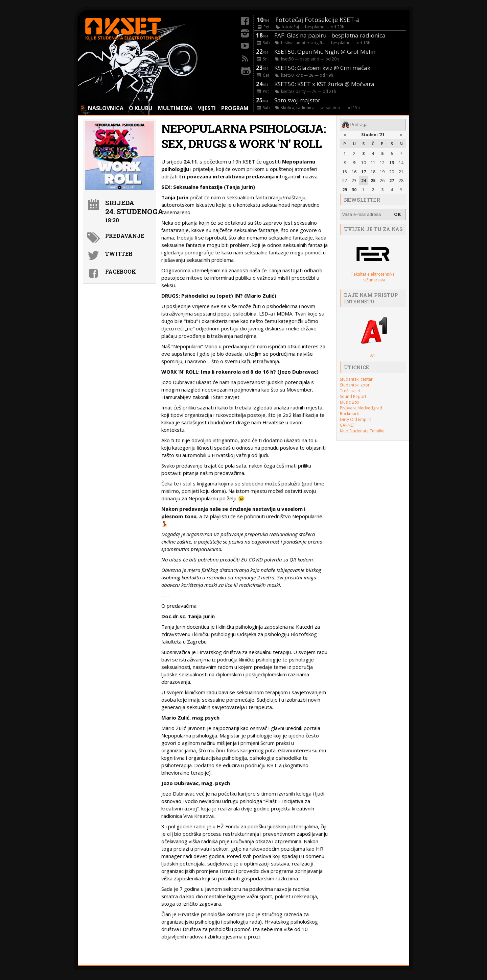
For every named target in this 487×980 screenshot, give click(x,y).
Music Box (350, 402)
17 (364, 171)
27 (392, 181)
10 (364, 162)
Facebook (121, 271)
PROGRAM (235, 108)
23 (354, 181)
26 (382, 181)
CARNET (347, 425)
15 (345, 171)
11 (373, 162)
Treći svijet (350, 390)
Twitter (119, 254)
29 (345, 190)
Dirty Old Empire (356, 419)
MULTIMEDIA (175, 108)
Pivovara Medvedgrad (361, 408)
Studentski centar (356, 379)
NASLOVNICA (106, 108)
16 (354, 171)
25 (373, 181)
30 (354, 190)
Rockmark (349, 413)
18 (373, 171)
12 (382, 162)
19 (382, 171)
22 (345, 181)
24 (364, 181)
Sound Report (353, 396)
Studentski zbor (355, 385)
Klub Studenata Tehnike (362, 431)
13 (392, 162)
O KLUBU (141, 108)
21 (401, 171)
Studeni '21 (373, 135)
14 (401, 162)
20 (392, 171)
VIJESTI (207, 108)
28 (401, 181)
